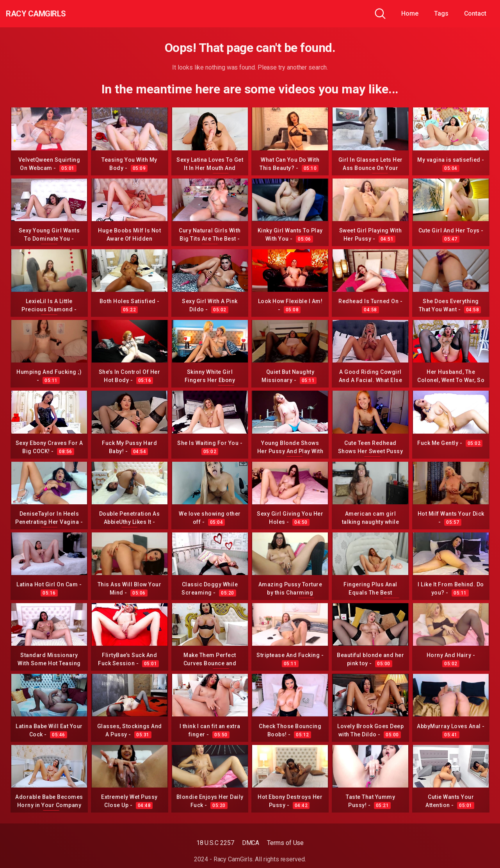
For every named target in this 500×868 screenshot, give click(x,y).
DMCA (251, 843)
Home (410, 13)
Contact (475, 13)
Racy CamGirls (48, 14)
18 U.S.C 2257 (215, 843)
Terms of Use (285, 843)
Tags (441, 13)
